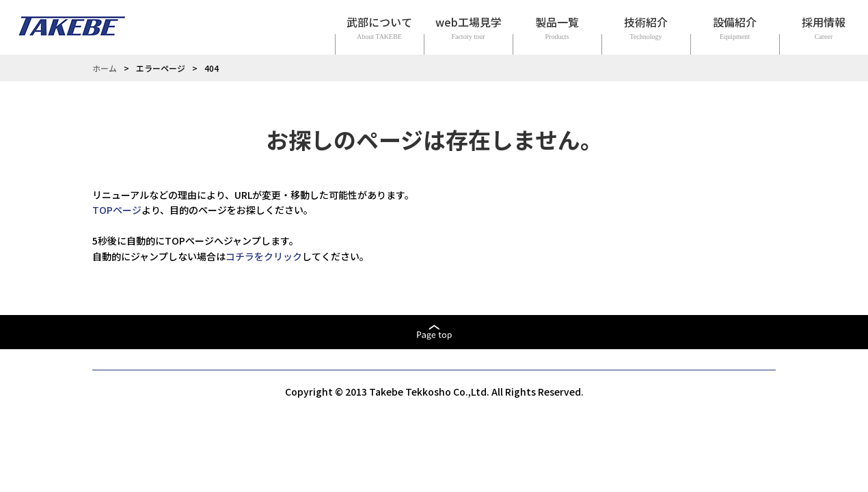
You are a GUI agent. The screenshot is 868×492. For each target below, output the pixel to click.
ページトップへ (434, 332)
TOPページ (117, 210)
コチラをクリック (264, 256)
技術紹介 (646, 22)
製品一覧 (557, 22)
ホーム (105, 68)
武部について (379, 22)
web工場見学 (469, 22)
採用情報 (824, 22)
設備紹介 (735, 22)
